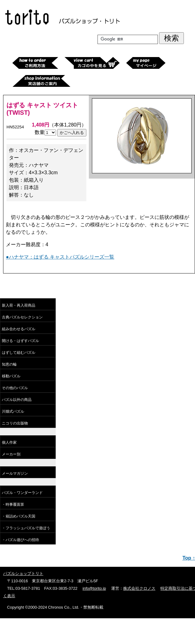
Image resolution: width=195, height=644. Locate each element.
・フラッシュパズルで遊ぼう (26, 528)
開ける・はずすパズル (20, 341)
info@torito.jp (94, 588)
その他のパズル (15, 388)
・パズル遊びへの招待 (20, 540)
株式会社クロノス (139, 588)
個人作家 (9, 442)
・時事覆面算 (13, 504)
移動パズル (11, 376)
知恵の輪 (9, 364)
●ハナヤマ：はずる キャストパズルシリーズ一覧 (60, 257)
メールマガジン (15, 473)
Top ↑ (189, 558)
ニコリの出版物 (15, 423)
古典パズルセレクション (22, 317)
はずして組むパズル (19, 353)
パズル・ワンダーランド (22, 493)
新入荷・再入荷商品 (19, 305)
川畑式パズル (13, 411)
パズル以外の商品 (17, 400)
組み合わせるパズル (19, 329)
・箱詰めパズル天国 (19, 516)
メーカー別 (11, 454)
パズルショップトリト (23, 573)
